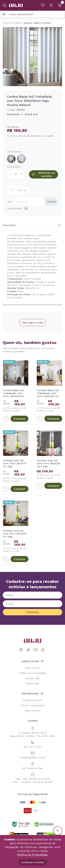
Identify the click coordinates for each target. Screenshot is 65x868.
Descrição (9, 225)
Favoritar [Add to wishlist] (18, 190)
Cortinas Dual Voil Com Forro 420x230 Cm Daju (15, 534)
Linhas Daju (32, 683)
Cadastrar (33, 612)
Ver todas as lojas (32, 765)
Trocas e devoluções (32, 705)
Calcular (51, 202)
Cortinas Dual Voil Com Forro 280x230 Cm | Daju (48, 463)
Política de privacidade (33, 673)
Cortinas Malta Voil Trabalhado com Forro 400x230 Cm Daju (48, 393)
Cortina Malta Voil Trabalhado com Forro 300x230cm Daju (13, 393)
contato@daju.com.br (33, 755)
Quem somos (33, 668)
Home (6, 23)
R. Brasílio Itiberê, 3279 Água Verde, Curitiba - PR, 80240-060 (32, 732)
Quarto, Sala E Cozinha (37, 23)
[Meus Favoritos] (43, 5)
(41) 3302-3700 (32, 744)
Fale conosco (32, 711)
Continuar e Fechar (33, 862)
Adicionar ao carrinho (43, 174)
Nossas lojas (33, 678)
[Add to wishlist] (6, 419)
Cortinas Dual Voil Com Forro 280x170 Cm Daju (14, 463)
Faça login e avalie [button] (32, 323)
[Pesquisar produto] (4, 14)
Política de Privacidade (32, 855)
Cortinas (17, 23)
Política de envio (33, 700)
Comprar (19, 419)
